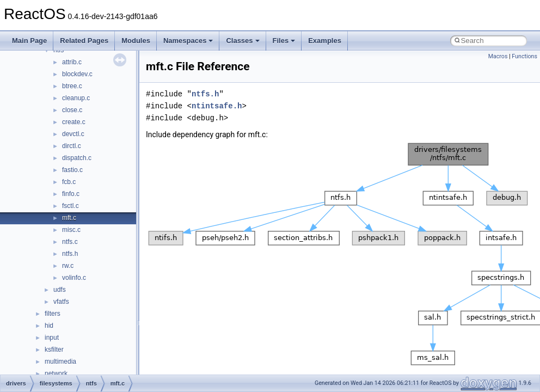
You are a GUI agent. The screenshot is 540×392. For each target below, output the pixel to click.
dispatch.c (77, 158)
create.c (74, 122)
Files (284, 41)
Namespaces (188, 41)
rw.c (68, 266)
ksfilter (54, 350)
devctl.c (73, 134)
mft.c (69, 218)
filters (53, 314)
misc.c (71, 230)
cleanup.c (76, 98)
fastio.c (72, 170)
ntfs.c (70, 242)
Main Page (29, 41)
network (56, 373)
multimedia (60, 362)
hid (49, 326)
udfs (60, 290)
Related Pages (84, 41)
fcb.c (69, 182)
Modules (136, 41)
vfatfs (61, 302)
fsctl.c (70, 206)
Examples (325, 41)
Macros (498, 56)
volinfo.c (74, 278)
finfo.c (71, 194)
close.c (72, 110)
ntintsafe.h (217, 106)
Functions (524, 56)
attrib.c (72, 62)
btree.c (72, 86)
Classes (243, 41)
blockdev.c (77, 74)
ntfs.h (70, 254)
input (52, 338)
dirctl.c (72, 146)
